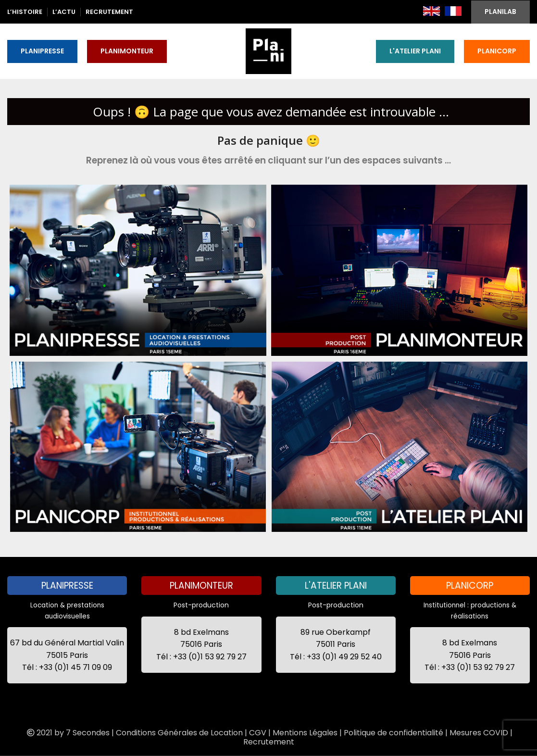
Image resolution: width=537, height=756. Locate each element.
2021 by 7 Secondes (67, 733)
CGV (258, 733)
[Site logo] (268, 50)
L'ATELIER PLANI (415, 51)
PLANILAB (500, 12)
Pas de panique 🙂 (269, 140)
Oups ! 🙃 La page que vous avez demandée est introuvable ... (271, 112)
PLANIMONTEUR (127, 51)
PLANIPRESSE (42, 51)
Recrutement (269, 742)
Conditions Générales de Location (179, 733)
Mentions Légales (305, 733)
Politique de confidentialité (393, 733)
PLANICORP (497, 51)
